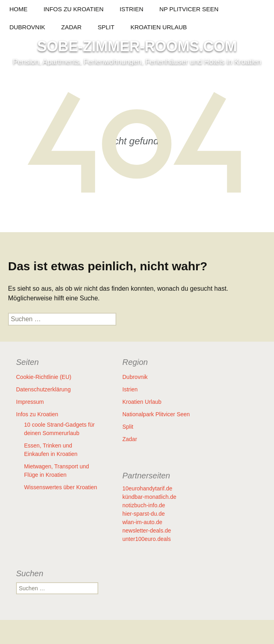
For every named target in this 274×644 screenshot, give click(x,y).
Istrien (131, 9)
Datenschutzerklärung (43, 389)
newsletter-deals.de (147, 531)
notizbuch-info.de (144, 505)
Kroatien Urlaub (159, 27)
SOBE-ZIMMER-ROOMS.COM (137, 47)
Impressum (30, 402)
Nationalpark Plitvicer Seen (156, 414)
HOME (18, 9)
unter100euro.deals (147, 539)
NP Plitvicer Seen (189, 9)
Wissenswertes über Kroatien (61, 487)
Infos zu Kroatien (73, 9)
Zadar (72, 27)
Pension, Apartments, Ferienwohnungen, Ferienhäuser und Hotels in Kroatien (137, 62)
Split (106, 27)
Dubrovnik (27, 27)
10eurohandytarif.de (147, 488)
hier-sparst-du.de (144, 514)
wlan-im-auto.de (142, 522)
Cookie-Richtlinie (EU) (44, 377)
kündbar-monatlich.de (149, 497)
